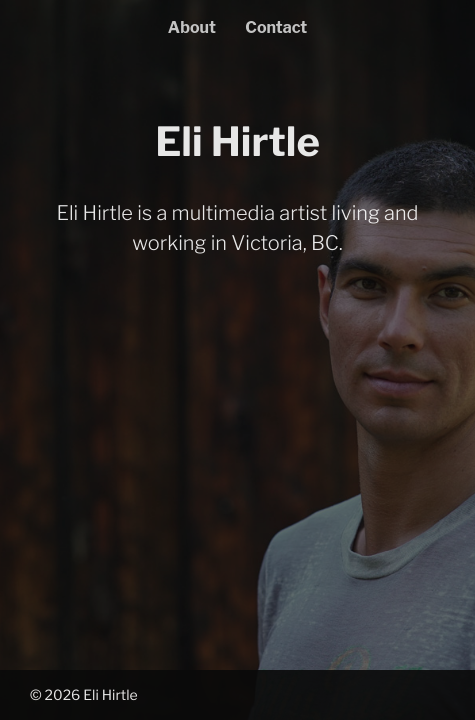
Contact (276, 27)
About (192, 27)
